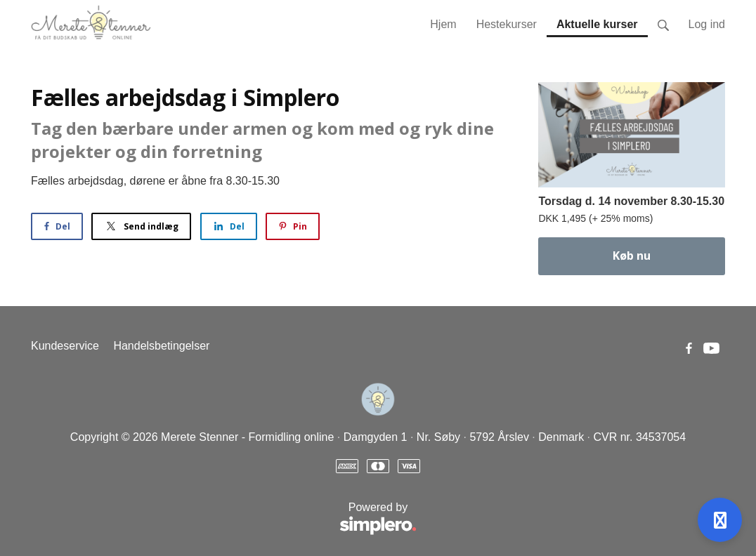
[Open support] (720, 520)
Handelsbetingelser (161, 346)
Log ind (707, 24)
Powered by (224, 519)
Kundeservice (65, 346)
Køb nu (632, 256)
